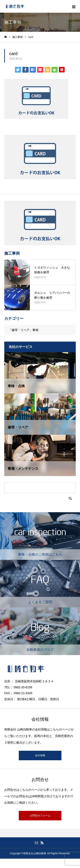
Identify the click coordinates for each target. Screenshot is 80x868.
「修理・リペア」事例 (23, 330)
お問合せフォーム (40, 816)
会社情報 (40, 755)
